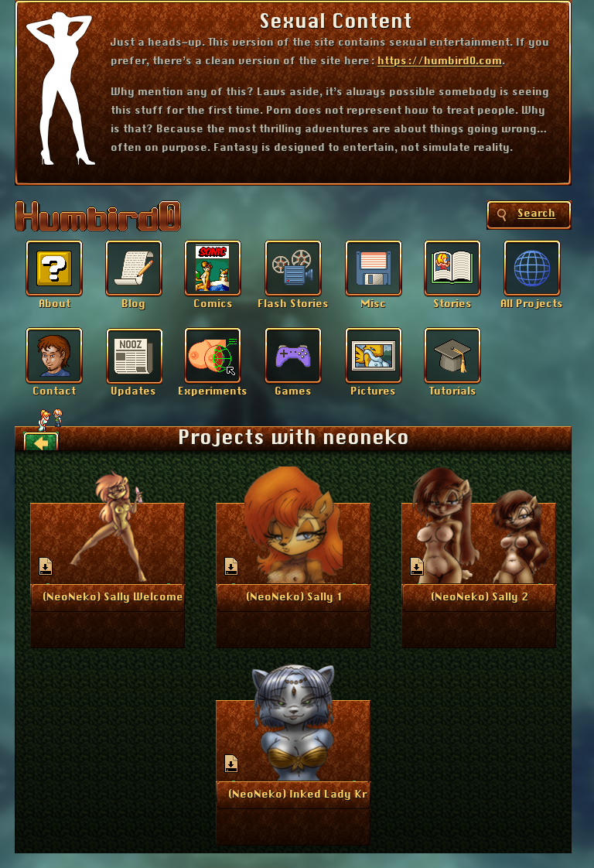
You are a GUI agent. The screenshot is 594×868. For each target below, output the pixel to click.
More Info (109, 596)
